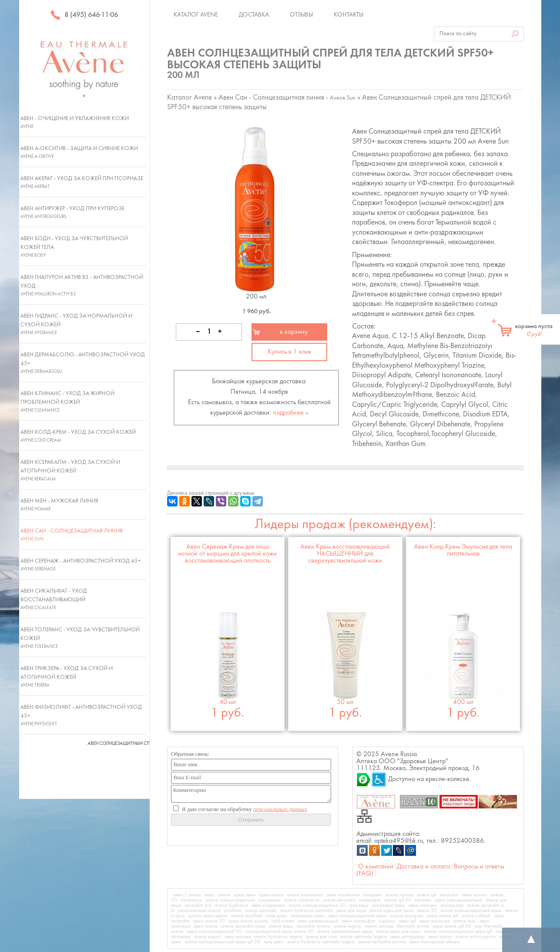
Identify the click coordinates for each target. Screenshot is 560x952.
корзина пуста (534, 330)
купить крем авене (208, 916)
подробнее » (291, 413)
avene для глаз (321, 937)
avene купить (399, 895)
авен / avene (187, 895)
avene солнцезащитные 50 (317, 905)
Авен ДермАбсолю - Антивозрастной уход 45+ (83, 363)
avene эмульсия (407, 916)
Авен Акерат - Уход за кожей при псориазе (82, 182)
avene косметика (305, 895)
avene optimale (261, 911)
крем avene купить (248, 921)
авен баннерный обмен (434, 942)
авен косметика (343, 895)
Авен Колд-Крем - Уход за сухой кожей (78, 436)
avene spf (427, 895)
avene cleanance (302, 900)
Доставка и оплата (423, 867)
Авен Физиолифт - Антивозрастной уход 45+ (81, 715)
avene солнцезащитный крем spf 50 (222, 942)
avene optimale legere (364, 937)
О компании (376, 867)
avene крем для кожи (398, 932)
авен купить (475, 895)
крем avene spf (443, 916)
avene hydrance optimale (307, 911)
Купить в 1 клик (290, 352)
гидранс (387, 921)
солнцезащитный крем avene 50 (279, 932)
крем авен (245, 895)
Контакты (349, 15)
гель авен (274, 942)
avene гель (465, 921)
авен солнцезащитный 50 (214, 932)
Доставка (254, 15)
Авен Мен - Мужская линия (59, 505)
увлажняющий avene (199, 911)
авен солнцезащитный (459, 900)
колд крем (277, 916)
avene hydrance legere (278, 937)
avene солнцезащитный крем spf (458, 932)
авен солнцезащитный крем (357, 916)
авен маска (440, 937)
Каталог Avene (196, 15)
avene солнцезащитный (230, 900)
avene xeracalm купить (382, 942)
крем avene (272, 895)
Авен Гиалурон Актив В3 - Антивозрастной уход (82, 285)
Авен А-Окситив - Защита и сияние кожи (79, 152)
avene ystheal (476, 916)
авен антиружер (407, 937)
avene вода (281, 926)
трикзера (359, 905)
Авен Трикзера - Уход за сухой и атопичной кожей (67, 677)
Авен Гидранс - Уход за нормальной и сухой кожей (76, 324)
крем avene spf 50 (452, 926)
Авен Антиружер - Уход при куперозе (72, 212)
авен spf (407, 921)
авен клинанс (423, 905)
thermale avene (413, 926)
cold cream (283, 921)
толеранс (372, 895)
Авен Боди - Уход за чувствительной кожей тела (74, 247)
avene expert (208, 937)
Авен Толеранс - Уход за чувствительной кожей (80, 638)
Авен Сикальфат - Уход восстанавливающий (54, 599)
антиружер (452, 905)
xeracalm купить (313, 926)
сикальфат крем (388, 905)
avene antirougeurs (476, 937)
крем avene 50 (209, 921)
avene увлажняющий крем (345, 932)
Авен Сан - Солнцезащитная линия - (287, 98)
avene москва (379, 926)
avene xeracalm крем (243, 926)
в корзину (294, 332)
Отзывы (301, 15)
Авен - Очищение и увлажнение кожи (75, 122)
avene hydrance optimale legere (321, 942)
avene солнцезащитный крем (471, 911)
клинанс (423, 900)
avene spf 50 (398, 900)
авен (210, 895)
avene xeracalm (339, 900)
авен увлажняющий (318, 921)
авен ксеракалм (268, 905)
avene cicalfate (247, 916)
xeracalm (449, 895)
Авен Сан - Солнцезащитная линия (72, 535)
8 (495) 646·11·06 (84, 15)
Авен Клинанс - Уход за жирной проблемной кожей (67, 402)
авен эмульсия (435, 921)
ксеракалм (270, 900)
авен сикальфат (359, 921)
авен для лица (351, 911)
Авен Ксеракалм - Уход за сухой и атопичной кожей (70, 470)
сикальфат (370, 900)
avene (224, 895)
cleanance (191, 900)
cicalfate (233, 911)
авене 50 (427, 911)
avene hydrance (231, 905)
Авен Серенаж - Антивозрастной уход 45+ (81, 565)
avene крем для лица (391, 911)
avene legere (347, 926)
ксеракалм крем (308, 916)
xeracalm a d (198, 905)
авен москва (238, 937)
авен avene (206, 926)
